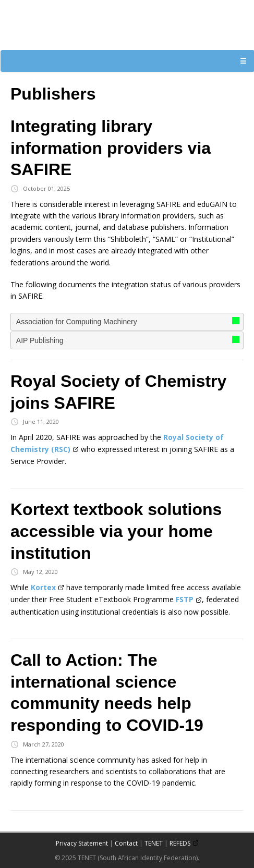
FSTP (185, 599)
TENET (154, 843)
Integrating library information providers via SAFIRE (111, 148)
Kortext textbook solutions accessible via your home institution (116, 531)
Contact (126, 843)
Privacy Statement (82, 843)
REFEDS (180, 843)
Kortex (43, 587)
